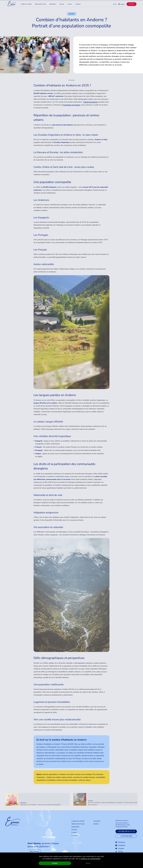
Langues (122, 4)
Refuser (88, 863)
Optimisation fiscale (78, 827)
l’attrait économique (91, 102)
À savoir (74, 835)
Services (74, 833)
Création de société (78, 824)
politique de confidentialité (90, 859)
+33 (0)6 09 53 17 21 (126, 834)
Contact (132, 4)
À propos (75, 838)
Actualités (97, 824)
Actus (115, 4)
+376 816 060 (126, 839)
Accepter (55, 863)
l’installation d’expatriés (71, 105)
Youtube (120, 851)
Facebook (120, 845)
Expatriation (75, 830)
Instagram (120, 848)
